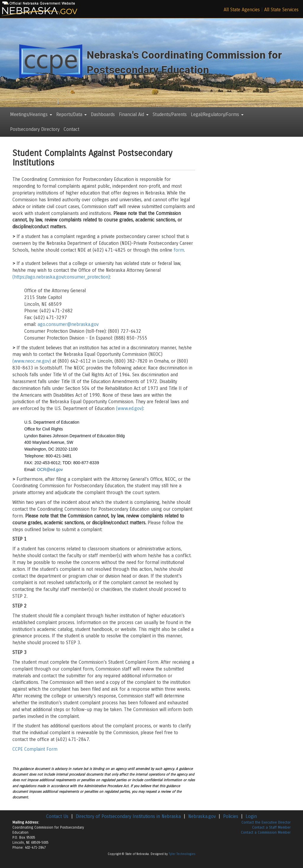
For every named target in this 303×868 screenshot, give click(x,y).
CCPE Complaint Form (35, 749)
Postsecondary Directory (35, 129)
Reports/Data (71, 114)
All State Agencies (242, 10)
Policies (231, 816)
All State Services (281, 10)
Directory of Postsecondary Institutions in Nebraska (128, 816)
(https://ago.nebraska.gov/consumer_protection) (61, 277)
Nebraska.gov (202, 816)
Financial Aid (134, 114)
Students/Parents (170, 114)
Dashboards (103, 114)
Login (251, 816)
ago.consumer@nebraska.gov (68, 324)
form (179, 250)
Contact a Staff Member (271, 827)
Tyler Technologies (182, 854)
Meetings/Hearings (31, 114)
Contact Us (57, 816)
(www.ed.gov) (130, 408)
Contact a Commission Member (266, 832)
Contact (71, 129)
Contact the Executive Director (266, 822)
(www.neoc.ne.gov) (32, 361)
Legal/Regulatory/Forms (217, 114)
